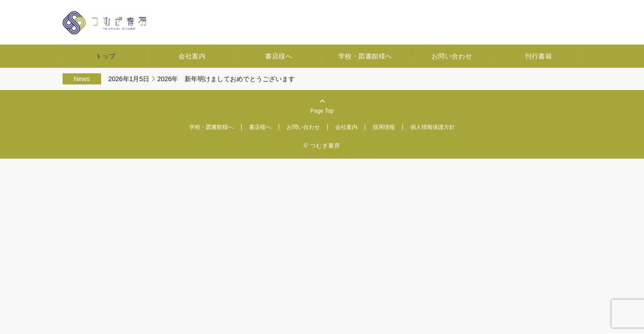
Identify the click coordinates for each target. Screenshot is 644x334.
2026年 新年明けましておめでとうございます (226, 79)
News (82, 79)
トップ (106, 56)
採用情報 (384, 127)
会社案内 (192, 56)
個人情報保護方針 (433, 127)
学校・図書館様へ (365, 56)
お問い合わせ (452, 56)
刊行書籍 (538, 56)
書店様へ (279, 56)
